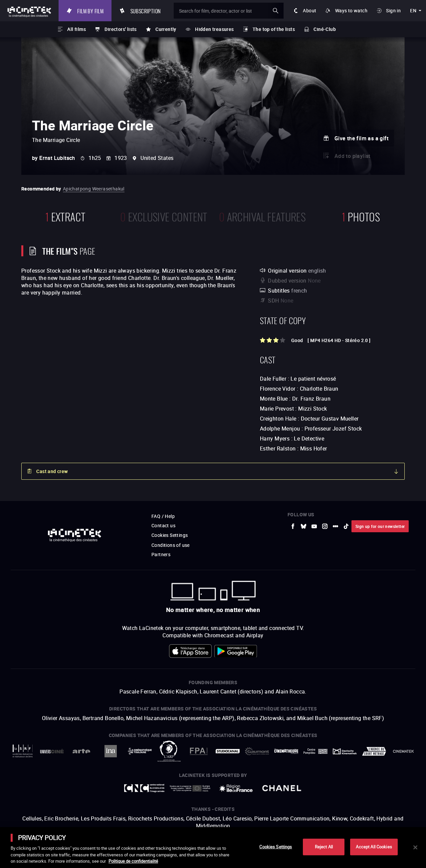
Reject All (324, 847)
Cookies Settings (276, 847)
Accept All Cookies (374, 847)
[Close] (415, 847)
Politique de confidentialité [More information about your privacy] (133, 861)
